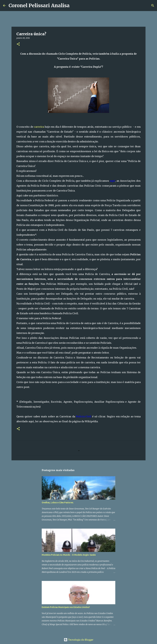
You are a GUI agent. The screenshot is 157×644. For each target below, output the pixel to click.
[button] (18, 44)
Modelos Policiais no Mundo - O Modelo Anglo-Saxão (69, 555)
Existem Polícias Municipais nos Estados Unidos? (66, 607)
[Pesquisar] (74, 6)
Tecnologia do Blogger (79, 640)
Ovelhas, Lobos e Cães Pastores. (58, 503)
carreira (39, 127)
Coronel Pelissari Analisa (39, 6)
